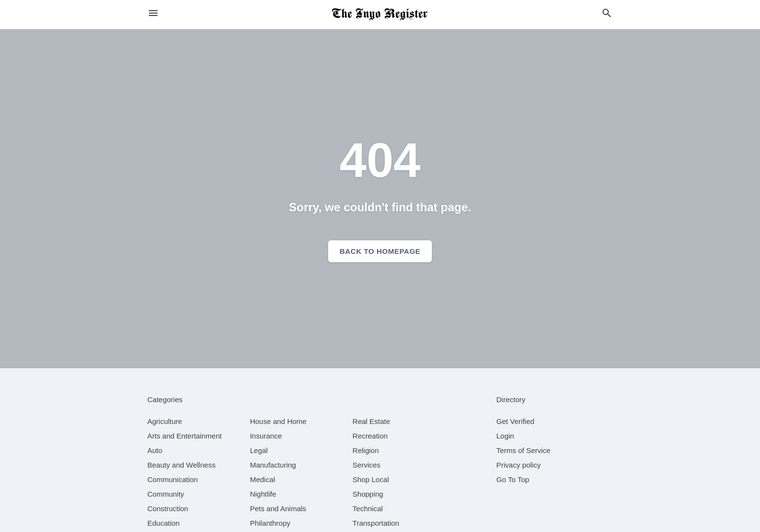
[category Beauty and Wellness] (182, 465)
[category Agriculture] (165, 421)
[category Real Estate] (371, 421)
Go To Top (513, 479)
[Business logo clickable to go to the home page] (380, 15)
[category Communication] (173, 479)
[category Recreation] (370, 436)
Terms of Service (523, 450)
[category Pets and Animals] (278, 509)
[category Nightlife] (263, 494)
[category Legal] (259, 450)
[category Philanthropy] (270, 523)
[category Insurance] (266, 436)
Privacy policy (519, 465)
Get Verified (515, 421)
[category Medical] (263, 479)
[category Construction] (168, 509)
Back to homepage (380, 251)
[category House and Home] (278, 421)
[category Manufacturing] (273, 465)
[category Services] (366, 465)
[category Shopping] (368, 494)
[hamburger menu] (153, 13)
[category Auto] (155, 450)
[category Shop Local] (371, 479)
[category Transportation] (376, 523)
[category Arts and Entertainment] (184, 436)
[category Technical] (368, 509)
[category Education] (164, 523)
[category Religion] (365, 450)
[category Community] (166, 494)
